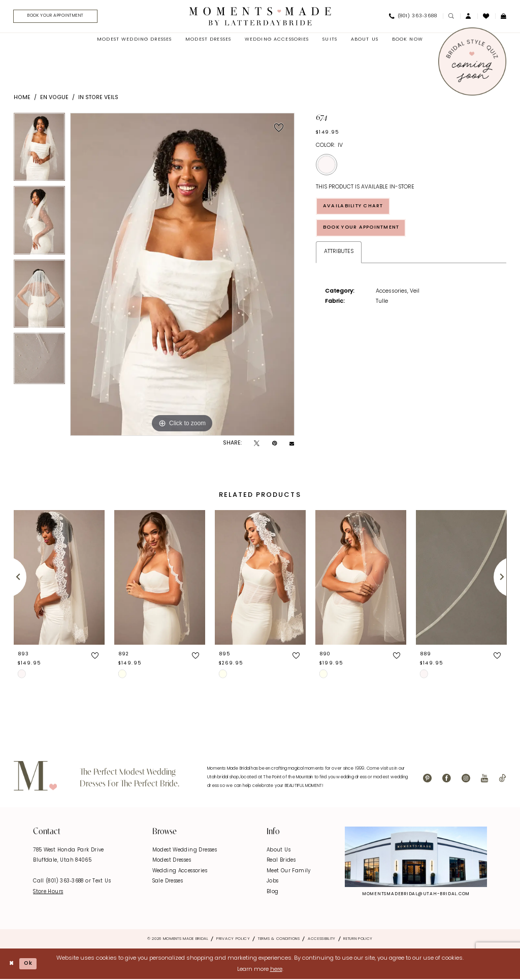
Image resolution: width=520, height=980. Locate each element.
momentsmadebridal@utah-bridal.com (416, 895)
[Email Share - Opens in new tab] (292, 444)
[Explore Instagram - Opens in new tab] (416, 857)
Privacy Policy (233, 939)
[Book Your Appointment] (58, 17)
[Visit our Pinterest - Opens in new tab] (427, 779)
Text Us (102, 882)
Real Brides (281, 861)
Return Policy (358, 939)
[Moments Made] (260, 16)
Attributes (339, 254)
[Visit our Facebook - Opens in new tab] (447, 779)
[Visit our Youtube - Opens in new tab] (484, 779)
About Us (279, 851)
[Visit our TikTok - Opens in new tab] (502, 779)
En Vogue (54, 98)
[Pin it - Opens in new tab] (274, 445)
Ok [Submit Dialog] (29, 964)
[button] (469, 17)
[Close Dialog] (11, 965)
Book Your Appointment (365, 230)
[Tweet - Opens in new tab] (257, 445)
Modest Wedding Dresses (185, 851)
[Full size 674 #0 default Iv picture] (182, 275)
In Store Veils (98, 98)
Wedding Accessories (180, 872)
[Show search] (451, 17)
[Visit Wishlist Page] (486, 16)
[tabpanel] (39, 150)
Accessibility (322, 939)
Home (22, 98)
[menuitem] (56, 17)
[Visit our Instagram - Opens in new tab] (466, 779)
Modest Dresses (172, 861)
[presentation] (59, 578)
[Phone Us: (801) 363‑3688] (413, 17)
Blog (273, 892)
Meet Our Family (289, 872)
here (276, 970)
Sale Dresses (168, 882)
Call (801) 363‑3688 (59, 882)
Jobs (273, 882)
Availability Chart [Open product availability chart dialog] (356, 207)
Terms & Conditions (279, 939)
